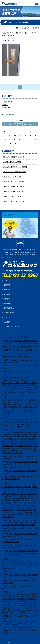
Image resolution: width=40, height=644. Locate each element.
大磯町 (17, 451)
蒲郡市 (6, 505)
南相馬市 (20, 360)
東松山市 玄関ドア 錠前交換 (14, 157)
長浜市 (10, 528)
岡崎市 (18, 503)
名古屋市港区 (22, 494)
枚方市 (10, 551)
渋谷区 (6, 405)
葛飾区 (8, 400)
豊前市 (32, 608)
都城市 (27, 627)
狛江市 (32, 405)
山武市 (10, 392)
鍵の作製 (7, 299)
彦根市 (15, 528)
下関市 (15, 575)
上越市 (15, 456)
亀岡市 (19, 540)
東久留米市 (26, 407)
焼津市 (15, 525)
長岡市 (10, 456)
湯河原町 (20, 453)
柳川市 (26, 603)
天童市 (24, 357)
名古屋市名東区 (13, 494)
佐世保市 (11, 616)
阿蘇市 (11, 624)
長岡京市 (28, 540)
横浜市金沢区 (10, 434)
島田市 (11, 525)
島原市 (33, 616)
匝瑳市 (20, 392)
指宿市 (7, 633)
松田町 (33, 451)
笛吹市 (31, 471)
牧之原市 (20, 525)
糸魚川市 (28, 456)
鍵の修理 (7, 294)
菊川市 (25, 525)
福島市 (15, 360)
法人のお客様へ (9, 313)
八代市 (32, 624)
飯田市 (18, 479)
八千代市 (28, 387)
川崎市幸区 (18, 441)
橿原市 (14, 536)
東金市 (25, 385)
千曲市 (23, 477)
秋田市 (19, 353)
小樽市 (24, 341)
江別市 (10, 341)
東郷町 (12, 510)
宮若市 (28, 608)
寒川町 (12, 451)
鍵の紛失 (7, 303)
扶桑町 (21, 515)
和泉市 (6, 556)
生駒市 (15, 534)
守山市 (23, 528)
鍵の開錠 (7, 290)
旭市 (36, 392)
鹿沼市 (27, 371)
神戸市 (8, 561)
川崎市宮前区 (6, 444)
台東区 (17, 400)
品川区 (14, 405)
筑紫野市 (8, 603)
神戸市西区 (32, 564)
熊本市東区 (33, 622)
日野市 (14, 412)
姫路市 (4, 561)
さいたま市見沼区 (17, 422)
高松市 (34, 581)
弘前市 (26, 347)
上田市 (27, 477)
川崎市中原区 (25, 441)
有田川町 (17, 548)
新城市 (4, 510)
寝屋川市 (15, 551)
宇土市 (23, 624)
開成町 (7, 453)
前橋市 (15, 377)
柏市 (20, 390)
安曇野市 (32, 477)
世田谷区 (27, 405)
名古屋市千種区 (11, 492)
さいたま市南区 (25, 426)
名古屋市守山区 (13, 496)
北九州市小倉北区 (11, 599)
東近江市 (32, 528)
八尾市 (12, 553)
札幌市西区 (25, 343)
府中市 (22, 409)
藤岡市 (28, 377)
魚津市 (23, 462)
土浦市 (10, 366)
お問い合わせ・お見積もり (13, 326)
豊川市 (10, 505)
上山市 (33, 357)
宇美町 (15, 610)
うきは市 (23, 608)
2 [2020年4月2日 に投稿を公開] (20, 128)
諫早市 (24, 616)
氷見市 (10, 462)
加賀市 (23, 468)
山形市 (28, 357)
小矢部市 (32, 462)
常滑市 (35, 508)
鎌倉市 (34, 444)
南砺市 (6, 464)
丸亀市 (26, 581)
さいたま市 (32, 420)
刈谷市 (18, 505)
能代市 (15, 353)
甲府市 (19, 471)
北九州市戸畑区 (16, 601)
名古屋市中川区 (18, 487)
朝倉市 (23, 606)
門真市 (18, 556)
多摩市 (31, 409)
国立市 (18, 409)
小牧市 (18, 512)
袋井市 (33, 525)
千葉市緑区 (7, 385)
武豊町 (31, 510)
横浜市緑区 (27, 439)
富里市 (19, 387)
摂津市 (10, 556)
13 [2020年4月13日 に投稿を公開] (5, 136)
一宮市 (4, 512)
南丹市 (15, 540)
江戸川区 (26, 400)
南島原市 (6, 618)
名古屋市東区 (11, 501)
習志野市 (20, 381)
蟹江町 (11, 517)
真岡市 (35, 371)
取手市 (31, 366)
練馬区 (32, 402)
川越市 (26, 420)
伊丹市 (28, 566)
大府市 (22, 508)
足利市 (4, 374)
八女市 (6, 606)
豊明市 (23, 505)
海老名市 (26, 446)
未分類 (4, 107)
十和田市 (30, 347)
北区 (34, 400)
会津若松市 (31, 360)
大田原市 (17, 371)
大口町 (17, 515)
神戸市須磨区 (17, 564)
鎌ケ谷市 (12, 390)
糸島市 (12, 603)
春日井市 (9, 512)
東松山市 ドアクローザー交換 (14, 201)
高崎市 (10, 377)
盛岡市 (15, 350)
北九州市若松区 (31, 599)
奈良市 (10, 534)
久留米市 (23, 601)
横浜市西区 (9, 439)
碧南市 (31, 505)
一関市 (36, 350)
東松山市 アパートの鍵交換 (16, 22)
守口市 (14, 556)
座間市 (31, 446)
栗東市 (6, 531)
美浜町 (35, 510)
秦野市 (18, 448)
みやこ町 (19, 613)
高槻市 (20, 551)
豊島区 (11, 402)
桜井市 (6, 536)
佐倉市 (24, 381)
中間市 (4, 608)
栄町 (33, 390)
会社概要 (7, 322)
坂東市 (23, 366)
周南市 (35, 575)
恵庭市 (28, 341)
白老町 (11, 343)
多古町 (24, 392)
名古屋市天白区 (20, 498)
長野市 (15, 477)
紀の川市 (23, 545)
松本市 (6, 479)
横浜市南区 (34, 439)
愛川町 (8, 451)
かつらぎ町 (17, 545)
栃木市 (8, 374)
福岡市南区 (12, 594)
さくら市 (22, 371)
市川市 (15, 381)
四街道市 (29, 381)
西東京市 (16, 407)
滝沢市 (10, 350)
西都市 (19, 627)
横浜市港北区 (26, 434)
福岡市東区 (5, 594)
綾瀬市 (35, 446)
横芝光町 (15, 392)
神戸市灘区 (20, 561)
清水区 (30, 523)
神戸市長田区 (9, 564)
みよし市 (31, 503)
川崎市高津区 (33, 441)
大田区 (18, 405)
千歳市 (33, 341)
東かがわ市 (9, 583)
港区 (29, 402)
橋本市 (12, 545)
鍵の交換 (7, 285)
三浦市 (7, 446)
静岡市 (26, 523)
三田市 (11, 566)
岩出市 (28, 545)
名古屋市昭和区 (8, 487)
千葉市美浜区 (18, 383)
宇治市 (33, 540)
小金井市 (32, 407)
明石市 (11, 568)
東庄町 (4, 394)
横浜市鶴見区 (30, 437)
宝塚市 (19, 566)
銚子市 (8, 394)
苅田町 (20, 610)
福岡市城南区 (16, 597)
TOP (6, 280)
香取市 (32, 392)
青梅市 (8, 414)
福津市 (27, 606)
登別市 (15, 343)
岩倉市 (32, 512)
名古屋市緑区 (22, 496)
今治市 (23, 586)
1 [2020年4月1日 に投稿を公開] (15, 128)
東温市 (15, 586)
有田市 (12, 548)
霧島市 (16, 631)
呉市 (10, 572)
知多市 (26, 508)
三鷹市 (6, 407)
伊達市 (7, 343)
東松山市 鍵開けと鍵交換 (12, 196)
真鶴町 (15, 453)
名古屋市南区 (11, 503)
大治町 (7, 517)
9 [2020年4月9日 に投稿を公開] (20, 132)
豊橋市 (14, 505)
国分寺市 (13, 409)
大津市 (19, 528)
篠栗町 (28, 610)
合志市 (15, 624)
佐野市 (31, 371)
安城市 (26, 503)
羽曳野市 (21, 553)
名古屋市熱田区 (11, 489)
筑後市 (35, 606)
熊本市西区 (18, 622)
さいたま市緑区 (20, 424)
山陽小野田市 (21, 575)
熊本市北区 (12, 622)
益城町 (19, 624)
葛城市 (10, 536)
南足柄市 (34, 448)
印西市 (29, 390)
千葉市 (33, 385)
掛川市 (29, 525)
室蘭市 (20, 343)
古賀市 (14, 606)
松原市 (17, 553)
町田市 (35, 409)
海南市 (8, 548)
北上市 (27, 350)
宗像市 (17, 603)
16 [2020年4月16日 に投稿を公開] (20, 136)
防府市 (31, 575)
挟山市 (22, 420)
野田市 (21, 385)
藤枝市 (7, 525)
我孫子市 (24, 390)
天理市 (26, 534)
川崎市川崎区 (10, 441)
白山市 (27, 468)
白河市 (11, 362)
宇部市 (27, 575)
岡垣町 (24, 610)
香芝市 (30, 534)
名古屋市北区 (11, 498)
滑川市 (19, 462)
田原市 (8, 510)
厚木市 (17, 446)
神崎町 (28, 392)
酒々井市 (14, 387)
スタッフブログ (9, 317)
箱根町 (11, 453)
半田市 (31, 508)
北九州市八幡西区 (25, 597)
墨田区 (21, 400)
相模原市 (12, 446)
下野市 (12, 374)
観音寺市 (11, 581)
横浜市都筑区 (22, 437)
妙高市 (33, 456)
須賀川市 (6, 362)
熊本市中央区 (26, 622)
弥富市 (33, 515)
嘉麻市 (8, 608)
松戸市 (12, 385)
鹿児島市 (25, 631)
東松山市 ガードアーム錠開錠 (14, 187)
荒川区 (12, 400)
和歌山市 (33, 545)
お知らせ (36, 28)
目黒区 (10, 405)
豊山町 (12, 515)
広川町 (24, 613)
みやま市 (13, 608)
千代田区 (20, 402)
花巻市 (23, 350)
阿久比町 (26, 510)
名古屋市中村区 (20, 492)
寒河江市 (15, 357)
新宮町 (14, 613)
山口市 (10, 575)
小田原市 (28, 448)
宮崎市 (23, 627)
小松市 (19, 468)
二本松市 (25, 360)
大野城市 (21, 603)
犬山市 (14, 512)
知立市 (22, 503)
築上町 (28, 613)
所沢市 (18, 420)
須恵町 (6, 613)
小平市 (8, 409)
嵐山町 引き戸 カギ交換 (12, 162)
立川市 (9, 412)
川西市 (15, 566)
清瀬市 (21, 407)
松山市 (19, 586)
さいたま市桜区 (16, 426)
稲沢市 (22, 512)
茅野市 (10, 479)
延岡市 (10, 627)
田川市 (31, 606)
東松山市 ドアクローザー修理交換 (15, 167)
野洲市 (27, 528)
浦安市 (33, 387)
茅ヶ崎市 (13, 448)
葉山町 (4, 451)
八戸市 (35, 347)
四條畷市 (25, 551)
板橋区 (7, 402)
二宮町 (21, 451)
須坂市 (19, 477)
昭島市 (25, 412)
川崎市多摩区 (14, 444)
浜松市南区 (20, 523)
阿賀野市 (9, 459)
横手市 (27, 353)
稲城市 (26, 409)
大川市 (18, 608)
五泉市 (23, 456)
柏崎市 (19, 456)
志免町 (7, 610)
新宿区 (15, 402)
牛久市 (27, 366)
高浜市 (27, 505)
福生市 (33, 412)
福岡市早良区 (28, 594)
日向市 (15, 627)
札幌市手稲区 (32, 343)
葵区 (34, 523)
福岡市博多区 (20, 594)
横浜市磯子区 (30, 432)
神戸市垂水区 (25, 564)
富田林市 (27, 553)
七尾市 (10, 468)
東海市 (18, 508)
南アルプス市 (25, 471)
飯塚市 (28, 601)
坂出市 (30, 581)
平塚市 (4, 448)
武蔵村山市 (19, 412)
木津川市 (16, 542)
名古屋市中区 (17, 485)
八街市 (29, 385)
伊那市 (14, 479)
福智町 (10, 613)
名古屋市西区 (20, 489)
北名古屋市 (7, 515)
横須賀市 (29, 444)
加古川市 (6, 568)
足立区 (4, 400)
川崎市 (4, 441)
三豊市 (16, 581)
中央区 (25, 402)
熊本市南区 (5, 624)
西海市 (16, 616)
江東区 (31, 400)
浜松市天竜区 (12, 520)
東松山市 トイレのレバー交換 (14, 182)
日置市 (20, 631)
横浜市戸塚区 (14, 437)
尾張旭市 (27, 512)
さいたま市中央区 (30, 424)
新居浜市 (32, 586)
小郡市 (10, 606)
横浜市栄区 (34, 434)
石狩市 (15, 341)
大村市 (20, 616)
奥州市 (31, 350)
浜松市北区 (20, 520)
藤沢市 (8, 448)
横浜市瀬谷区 (6, 437)
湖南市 (10, 531)
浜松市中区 (14, 523)
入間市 (14, 420)
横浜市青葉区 (22, 432)
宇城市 (28, 624)
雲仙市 (28, 616)
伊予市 (10, 586)
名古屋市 (5, 485)
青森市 (21, 347)
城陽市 (6, 542)
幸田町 (17, 510)
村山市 (10, 357)
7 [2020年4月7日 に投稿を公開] (10, 132)
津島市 (25, 515)
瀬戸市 (14, 508)
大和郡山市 (20, 534)
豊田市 (35, 505)
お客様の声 (6, 102)
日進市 (4, 508)
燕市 (5, 459)
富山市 (10, 464)
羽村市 (29, 412)
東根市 (20, 357)
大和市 (21, 446)
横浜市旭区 (15, 432)
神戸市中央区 (28, 561)
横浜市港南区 (18, 434)
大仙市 (23, 353)
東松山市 (5, 420)
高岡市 (15, 462)
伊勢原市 (23, 448)
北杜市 (10, 471)
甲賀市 (14, 531)
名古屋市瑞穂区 (20, 501)
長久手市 (9, 508)
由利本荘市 (33, 353)
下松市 (4, 577)
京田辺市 (11, 542)
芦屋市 (32, 566)
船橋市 (10, 381)
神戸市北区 (14, 561)
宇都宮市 (11, 371)
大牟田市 (33, 601)
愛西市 (29, 515)
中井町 (25, 451)
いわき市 (16, 362)
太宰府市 (31, 603)
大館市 (10, 353)
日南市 (31, 627)
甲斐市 (15, 471)
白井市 (17, 390)
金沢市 (15, 468)
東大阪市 (8, 553)
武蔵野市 (11, 407)
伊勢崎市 (24, 377)
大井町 (29, 451)
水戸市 (15, 366)
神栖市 (6, 368)
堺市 (31, 553)
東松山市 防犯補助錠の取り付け (15, 172)
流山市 (17, 385)
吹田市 (30, 551)
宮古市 (19, 350)
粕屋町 (11, 610)
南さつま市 (31, 631)
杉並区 (23, 405)
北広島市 (20, 341)
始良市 (12, 631)
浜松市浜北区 (27, 520)
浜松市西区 (7, 523)
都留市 (8, 473)
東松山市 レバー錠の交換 (12, 177)
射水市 (27, 462)
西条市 (27, 586)
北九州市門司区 (21, 599)
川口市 (9, 420)
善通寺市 (21, 581)
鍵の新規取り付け (10, 308)
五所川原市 (16, 347)
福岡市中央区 (8, 597)
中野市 (10, 477)
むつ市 (10, 347)
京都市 (10, 540)
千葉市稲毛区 (10, 383)
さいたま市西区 (11, 424)
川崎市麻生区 (22, 444)
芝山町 (6, 392)
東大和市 (5, 412)
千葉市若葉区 (26, 383)
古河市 (19, 366)
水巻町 (32, 610)
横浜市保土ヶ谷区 (18, 439)
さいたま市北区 (27, 422)
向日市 (23, 540)
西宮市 (23, 566)
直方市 (18, 606)
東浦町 (21, 510)
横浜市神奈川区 (7, 432)
